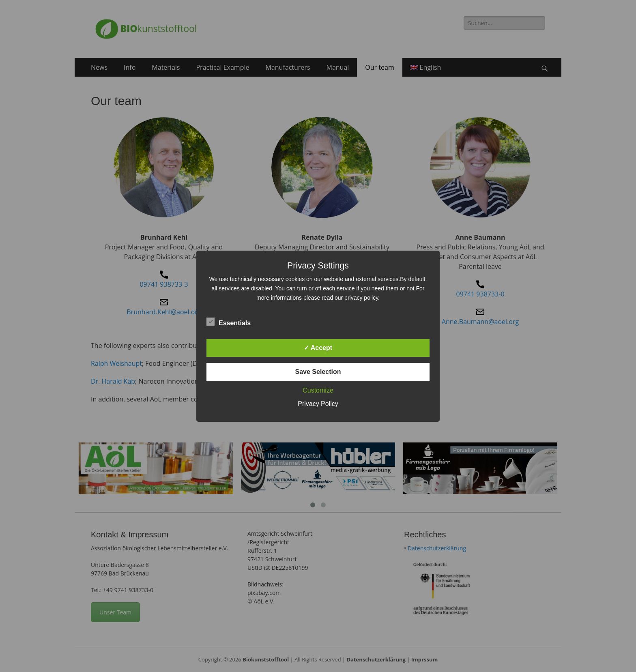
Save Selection (318, 372)
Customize (318, 390)
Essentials (229, 322)
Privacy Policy (318, 404)
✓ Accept (318, 348)
